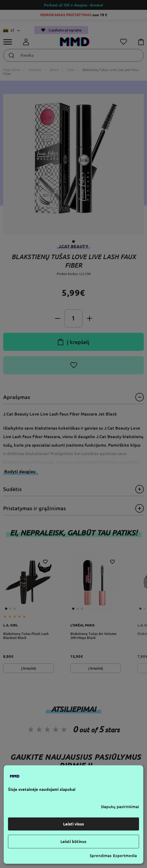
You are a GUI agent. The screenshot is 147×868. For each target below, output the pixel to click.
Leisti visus (73, 824)
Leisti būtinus (73, 842)
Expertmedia (125, 856)
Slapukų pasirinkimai (120, 807)
